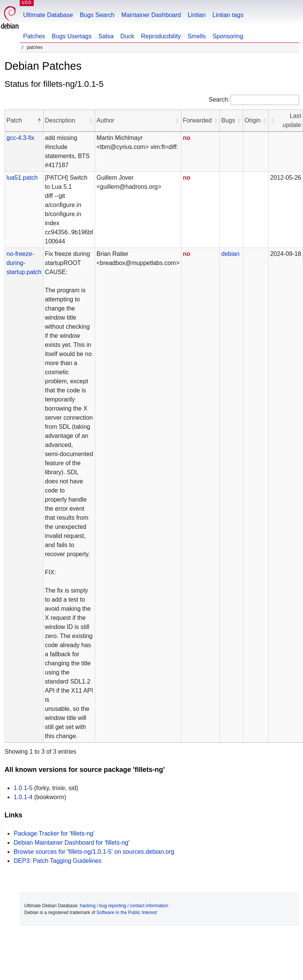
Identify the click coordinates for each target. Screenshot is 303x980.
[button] (39, 121)
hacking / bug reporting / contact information (124, 906)
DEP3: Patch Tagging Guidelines (58, 861)
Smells (197, 36)
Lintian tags (228, 15)
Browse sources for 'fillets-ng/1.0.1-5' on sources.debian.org (94, 852)
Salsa (106, 36)
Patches (34, 36)
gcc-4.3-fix (20, 138)
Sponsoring (228, 36)
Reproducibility (161, 36)
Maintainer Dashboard (151, 15)
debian (230, 254)
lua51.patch (22, 178)
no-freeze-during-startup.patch (24, 263)
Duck (127, 36)
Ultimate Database (48, 15)
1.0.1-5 (23, 788)
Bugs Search (97, 15)
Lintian (197, 15)
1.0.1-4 (23, 797)
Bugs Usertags (72, 36)
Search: (219, 100)
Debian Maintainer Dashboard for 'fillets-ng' (72, 843)
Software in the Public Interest (127, 913)
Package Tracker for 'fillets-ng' (54, 833)
